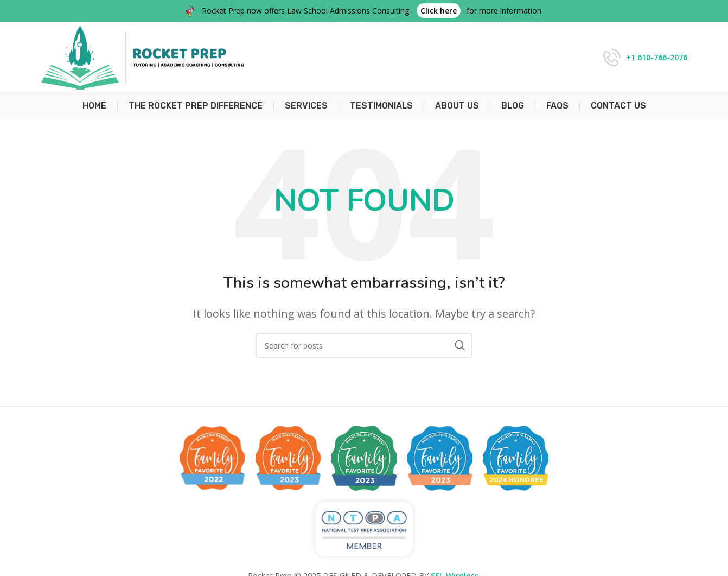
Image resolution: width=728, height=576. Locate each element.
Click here (439, 11)
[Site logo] (142, 56)
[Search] (364, 345)
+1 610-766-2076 (657, 57)
